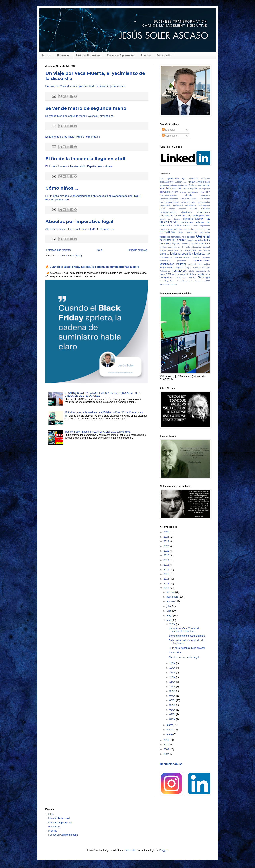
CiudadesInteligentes (169, 199)
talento (192, 277)
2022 (167, 546)
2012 (167, 588)
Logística (187, 254)
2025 (167, 532)
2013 (167, 584)
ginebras (191, 240)
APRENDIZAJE (203, 182)
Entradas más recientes (59, 250)
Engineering (193, 229)
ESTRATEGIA (167, 232)
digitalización (204, 212)
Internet (163, 250)
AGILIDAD (194, 179)
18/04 (173, 668)
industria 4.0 (204, 240)
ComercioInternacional (170, 202)
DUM (176, 226)
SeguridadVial (178, 274)
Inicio (100, 250)
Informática (165, 243)
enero (170, 734)
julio (169, 606)
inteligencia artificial (201, 247)
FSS (184, 237)
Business (193, 185)
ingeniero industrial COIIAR (185, 244)
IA (196, 240)
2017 (162, 179)
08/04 (173, 691)
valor (207, 281)
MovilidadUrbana (182, 257)
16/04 (173, 677)
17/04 (173, 673)
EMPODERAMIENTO (169, 229)
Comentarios (170, 136)
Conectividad (165, 205)
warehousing (171, 284)
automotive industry (168, 185)
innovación (205, 243)
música (196, 257)
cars (174, 189)
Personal (192, 264)
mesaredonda (166, 257)
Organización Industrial (173, 264)
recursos (206, 267)
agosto (170, 601)
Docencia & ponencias (121, 55)
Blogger (163, 850)
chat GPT (205, 192)
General (203, 236)
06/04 (173, 700)
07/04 (173, 696)
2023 (167, 541)
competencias (204, 202)
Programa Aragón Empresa (188, 267)
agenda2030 (173, 179)
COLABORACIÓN (189, 199)
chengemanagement (169, 195)
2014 (167, 579)
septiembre (173, 597)
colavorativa (204, 199)
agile (184, 179)
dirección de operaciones (173, 215)
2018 (167, 565)
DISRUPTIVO (169, 222)
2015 (167, 574)
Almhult (191, 182)
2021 (167, 551)
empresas (183, 229)
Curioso (183, 209)
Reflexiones (165, 271)
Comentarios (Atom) (71, 256)
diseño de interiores (170, 219)
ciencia (189, 195)
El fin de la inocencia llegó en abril (85, 159)
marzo (170, 725)
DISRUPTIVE (203, 219)
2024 (167, 537)
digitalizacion (187, 212)
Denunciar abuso (171, 764)
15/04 (173, 682)
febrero (170, 730)
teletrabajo (164, 281)
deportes (205, 209)
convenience (191, 205)
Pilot (200, 264)
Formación (64, 55)
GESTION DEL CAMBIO (173, 240)
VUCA (163, 284)
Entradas (168, 130)
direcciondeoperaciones (198, 215)
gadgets (191, 237)
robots (191, 271)
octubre (171, 592)
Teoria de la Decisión (180, 281)
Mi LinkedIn (164, 55)
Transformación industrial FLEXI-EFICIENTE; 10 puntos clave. (98, 432)
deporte (194, 209)
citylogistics (205, 195)
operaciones (202, 260)
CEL (179, 188)
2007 (167, 754)
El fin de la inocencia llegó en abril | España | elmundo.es (79, 166)
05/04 (173, 705)
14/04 (173, 687)
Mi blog (47, 55)
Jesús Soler (173, 250)
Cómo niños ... (62, 188)
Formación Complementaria (63, 835)
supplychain (181, 277)
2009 (167, 749)
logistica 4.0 (202, 254)
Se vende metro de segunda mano (86, 108)
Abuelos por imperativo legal (79, 221)
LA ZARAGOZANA (188, 250)
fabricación (205, 232)
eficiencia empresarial (200, 226)
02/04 (173, 714)
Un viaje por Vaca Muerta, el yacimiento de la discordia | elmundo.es (85, 86)
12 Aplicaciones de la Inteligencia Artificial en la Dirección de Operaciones (104, 412)
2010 (167, 745)
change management (189, 192)
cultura (172, 209)
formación (176, 237)
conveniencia (204, 205)
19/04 (173, 663)
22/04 (173, 624)
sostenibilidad (190, 274)
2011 (167, 740)
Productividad (166, 267)
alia (185, 182)
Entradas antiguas (137, 250)
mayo (170, 616)
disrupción (188, 219)
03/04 (173, 710)
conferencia (178, 205)
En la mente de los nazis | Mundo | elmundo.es (73, 137)
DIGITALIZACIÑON (168, 212)
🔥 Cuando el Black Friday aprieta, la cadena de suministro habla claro (92, 267)
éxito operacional (188, 232)
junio (169, 611)
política (207, 264)
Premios (146, 55)
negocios (206, 257)
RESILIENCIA (179, 271)
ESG (208, 229)
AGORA (179, 182)
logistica (175, 254)
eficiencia (185, 226)
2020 (167, 555)
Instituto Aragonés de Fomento (175, 247)
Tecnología (204, 277)
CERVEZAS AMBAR (169, 192)
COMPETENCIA (188, 202)
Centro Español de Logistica (196, 189)
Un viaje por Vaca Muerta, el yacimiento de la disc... (184, 630)
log (168, 254)
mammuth (130, 850)
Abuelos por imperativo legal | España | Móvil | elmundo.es (79, 229)
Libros (163, 254)
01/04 (173, 719)
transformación (197, 281)
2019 (167, 560)
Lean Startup (204, 250)
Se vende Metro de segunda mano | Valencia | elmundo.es (79, 116)
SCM (168, 274)
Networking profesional (173, 261)
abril (169, 620)
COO (162, 209)
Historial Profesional (89, 55)
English (202, 229)
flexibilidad (165, 237)
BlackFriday (183, 185)
